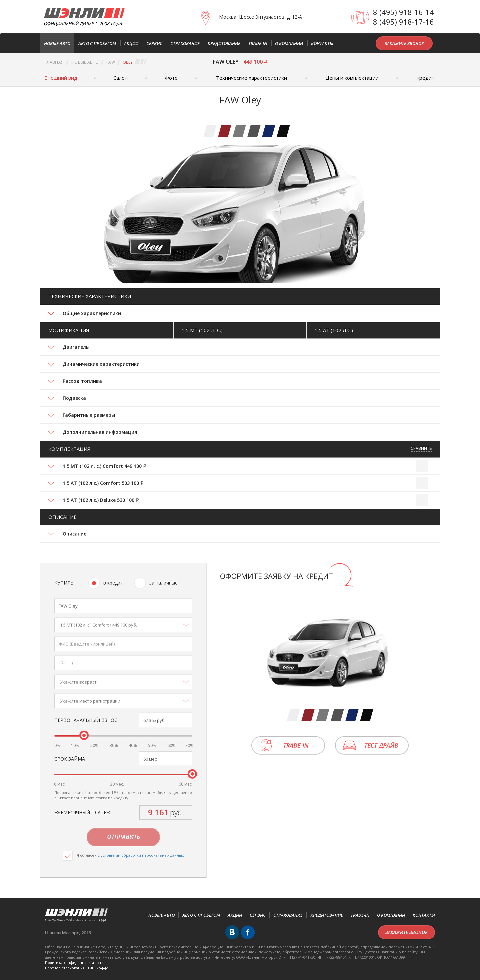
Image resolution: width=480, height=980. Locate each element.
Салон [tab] (120, 78)
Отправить (123, 837)
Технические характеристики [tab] (251, 78)
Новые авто (85, 62)
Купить (64, 583)
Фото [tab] (171, 78)
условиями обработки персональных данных (142, 855)
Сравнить (421, 448)
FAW (111, 62)
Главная (54, 62)
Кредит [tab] (425, 78)
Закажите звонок (404, 43)
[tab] (210, 131)
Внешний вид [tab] (61, 78)
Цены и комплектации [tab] (352, 78)
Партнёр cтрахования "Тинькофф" (77, 968)
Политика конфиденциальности (74, 962)
